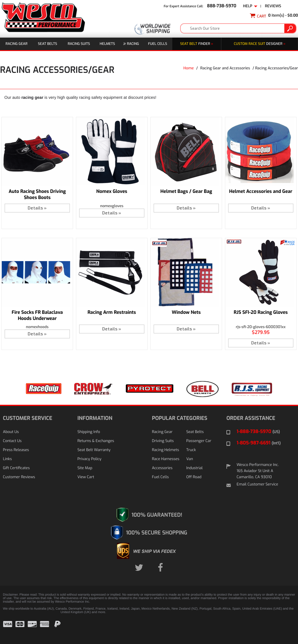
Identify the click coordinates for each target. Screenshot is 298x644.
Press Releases (16, 450)
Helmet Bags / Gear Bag (186, 192)
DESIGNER (260, 44)
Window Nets (186, 313)
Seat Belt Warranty (94, 450)
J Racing (131, 44)
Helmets (108, 44)
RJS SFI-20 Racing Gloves (261, 313)
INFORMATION (95, 418)
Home (189, 68)
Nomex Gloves (112, 192)
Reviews (273, 6)
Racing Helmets (165, 450)
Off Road (194, 477)
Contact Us (12, 441)
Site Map (85, 468)
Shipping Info (89, 432)
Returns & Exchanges (96, 441)
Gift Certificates (16, 468)
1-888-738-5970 (258, 432)
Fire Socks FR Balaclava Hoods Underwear (37, 316)
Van (190, 459)
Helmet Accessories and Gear (261, 192)
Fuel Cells (158, 44)
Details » (37, 208)
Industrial (194, 468)
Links (7, 459)
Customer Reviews (19, 477)
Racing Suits (79, 44)
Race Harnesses (166, 459)
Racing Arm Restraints (112, 313)
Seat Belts (47, 44)
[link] (281, 628)
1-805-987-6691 (259, 443)
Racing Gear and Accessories (225, 68)
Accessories (162, 468)
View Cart (86, 477)
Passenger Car (199, 441)
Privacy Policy (89, 459)
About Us (11, 432)
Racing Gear (16, 44)
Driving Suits (163, 441)
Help (250, 6)
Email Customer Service (257, 484)
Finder (197, 44)
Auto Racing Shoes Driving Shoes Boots (37, 195)
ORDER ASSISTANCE (251, 418)
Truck (191, 450)
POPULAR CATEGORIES (180, 418)
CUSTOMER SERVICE (28, 418)
